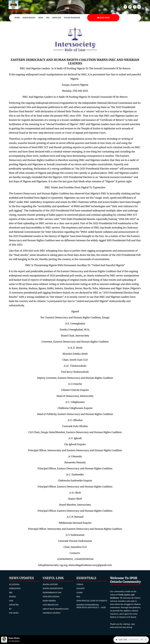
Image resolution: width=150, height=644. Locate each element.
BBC (11, 593)
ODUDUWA (14, 605)
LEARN (79, 593)
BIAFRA (12, 597)
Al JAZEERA (14, 584)
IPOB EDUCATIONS (51, 597)
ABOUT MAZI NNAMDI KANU (56, 609)
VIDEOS (80, 584)
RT (10, 609)
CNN (11, 601)
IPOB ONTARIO (20, 11)
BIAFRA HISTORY (50, 584)
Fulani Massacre (72, 18)
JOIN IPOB (103, 18)
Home (17, 18)
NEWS (41, 18)
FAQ (48, 18)
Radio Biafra (29, 18)
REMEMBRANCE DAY (52, 593)
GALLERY (81, 588)
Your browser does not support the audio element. (131, 640)
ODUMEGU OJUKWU (52, 613)
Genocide (57, 18)
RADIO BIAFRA (49, 601)
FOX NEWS (14, 613)
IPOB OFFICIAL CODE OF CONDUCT (92, 601)
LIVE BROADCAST (51, 605)
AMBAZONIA (15, 588)
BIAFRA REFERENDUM (53, 588)
